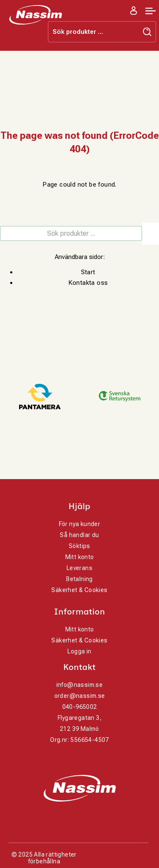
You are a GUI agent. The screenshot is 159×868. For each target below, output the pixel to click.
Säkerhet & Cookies (79, 590)
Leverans (79, 568)
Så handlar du (79, 535)
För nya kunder (80, 524)
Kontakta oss (88, 283)
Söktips (79, 546)
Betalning (79, 579)
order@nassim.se (80, 696)
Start (88, 272)
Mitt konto (80, 557)
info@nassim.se (80, 685)
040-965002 (80, 707)
